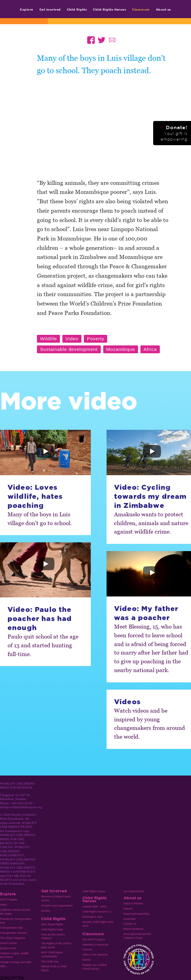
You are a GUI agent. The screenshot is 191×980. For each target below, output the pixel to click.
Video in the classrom (95, 955)
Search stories (9, 943)
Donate (46, 911)
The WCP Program (94, 939)
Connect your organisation (57, 906)
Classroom (141, 9)
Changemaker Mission (13, 933)
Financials (130, 919)
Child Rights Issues (94, 891)
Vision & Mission (133, 903)
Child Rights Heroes (109, 9)
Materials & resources (95, 945)
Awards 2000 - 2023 (94, 906)
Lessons (87, 949)
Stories (87, 960)
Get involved (50, 9)
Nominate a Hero (93, 917)
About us (163, 9)
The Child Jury (50, 962)
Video (3, 905)
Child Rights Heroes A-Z (97, 912)
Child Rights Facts (52, 929)
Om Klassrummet (134, 891)
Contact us (130, 924)
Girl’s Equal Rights (52, 924)
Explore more (8, 948)
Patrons (128, 909)
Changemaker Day (11, 928)
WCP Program (9, 900)
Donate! (174, 133)
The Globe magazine (13, 938)
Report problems (133, 929)
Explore (26, 9)
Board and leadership (136, 914)
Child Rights (77, 9)
